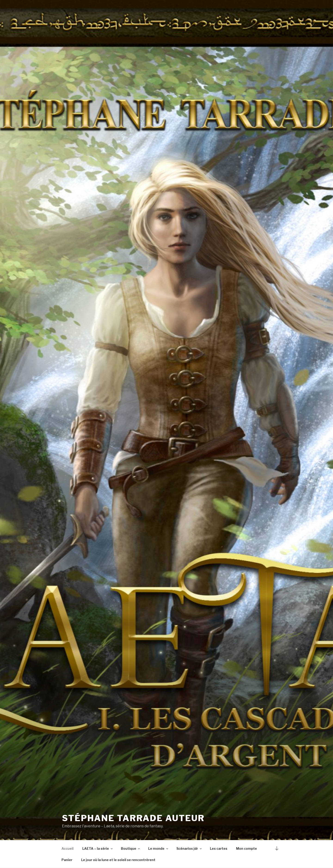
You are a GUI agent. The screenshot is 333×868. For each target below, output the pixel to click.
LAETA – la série (98, 848)
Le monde (159, 848)
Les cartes (219, 848)
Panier (67, 860)
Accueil (68, 848)
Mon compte (247, 848)
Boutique (131, 848)
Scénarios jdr (189, 848)
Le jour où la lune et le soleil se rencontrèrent (118, 860)
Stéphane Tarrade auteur (133, 818)
